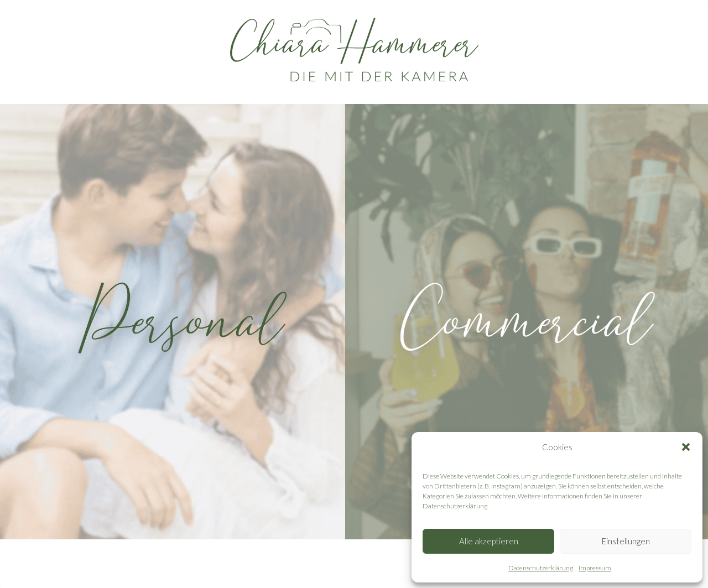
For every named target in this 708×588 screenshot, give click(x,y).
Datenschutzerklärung (541, 568)
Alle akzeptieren (489, 541)
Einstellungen (626, 541)
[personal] (181, 322)
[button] (686, 447)
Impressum (595, 568)
